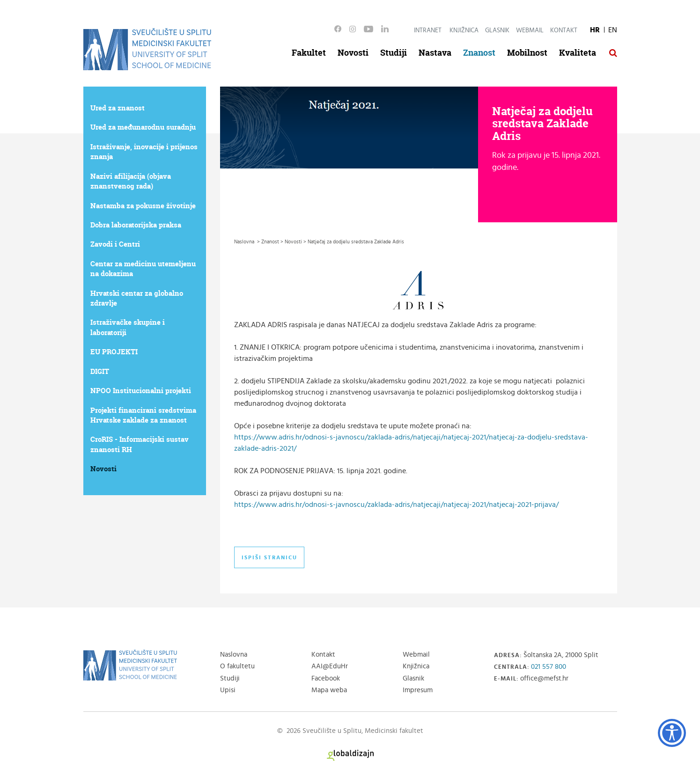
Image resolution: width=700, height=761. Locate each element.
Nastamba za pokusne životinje (143, 206)
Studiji (394, 53)
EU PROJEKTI (114, 352)
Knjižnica (464, 30)
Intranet (428, 30)
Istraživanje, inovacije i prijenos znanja (144, 152)
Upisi (228, 690)
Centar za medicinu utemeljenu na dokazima (143, 269)
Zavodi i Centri (115, 244)
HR (595, 30)
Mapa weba (329, 690)
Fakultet (309, 53)
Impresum (418, 690)
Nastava (435, 53)
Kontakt (564, 30)
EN (613, 30)
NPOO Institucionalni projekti (141, 391)
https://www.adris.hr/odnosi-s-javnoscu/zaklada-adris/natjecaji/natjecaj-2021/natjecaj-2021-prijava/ (396, 505)
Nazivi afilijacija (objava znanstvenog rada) (131, 181)
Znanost (479, 53)
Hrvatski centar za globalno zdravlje (137, 298)
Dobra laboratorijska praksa (136, 225)
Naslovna (234, 655)
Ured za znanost (118, 108)
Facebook (326, 678)
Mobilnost (527, 53)
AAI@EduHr (330, 666)
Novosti (353, 53)
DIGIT (100, 371)
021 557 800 (549, 667)
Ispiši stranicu (269, 557)
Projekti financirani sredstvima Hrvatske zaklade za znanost (143, 415)
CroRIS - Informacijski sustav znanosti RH (140, 444)
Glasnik (497, 30)
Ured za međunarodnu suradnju (143, 127)
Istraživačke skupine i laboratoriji (128, 327)
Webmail (530, 30)
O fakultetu (237, 666)
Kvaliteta (578, 53)
